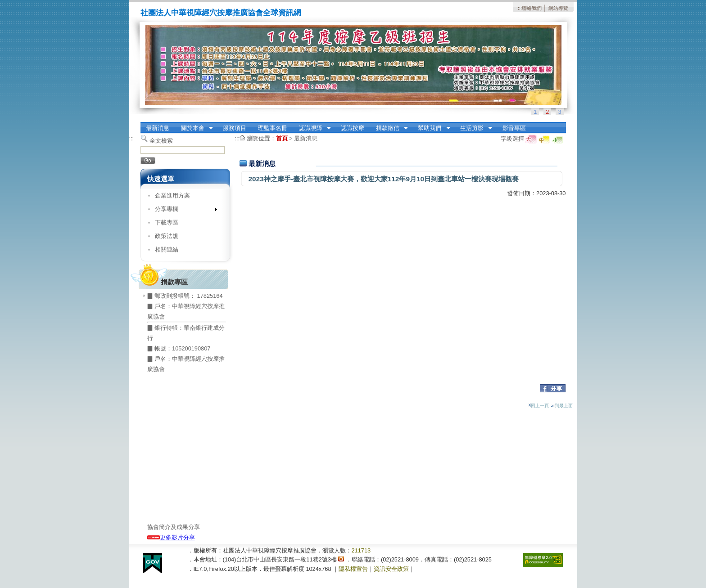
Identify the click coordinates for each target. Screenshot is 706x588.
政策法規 (167, 236)
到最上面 (562, 406)
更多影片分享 (171, 537)
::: (520, 8)
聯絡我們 (532, 8)
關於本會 (194, 128)
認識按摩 (353, 128)
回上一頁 (539, 406)
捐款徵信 (389, 128)
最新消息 (158, 128)
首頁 (282, 138)
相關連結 (167, 249)
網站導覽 (558, 8)
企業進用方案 (172, 195)
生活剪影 (473, 128)
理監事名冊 (273, 128)
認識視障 (312, 128)
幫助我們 (431, 128)
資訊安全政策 (391, 569)
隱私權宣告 (353, 569)
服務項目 (235, 128)
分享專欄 (183, 211)
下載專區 (167, 222)
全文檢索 (161, 141)
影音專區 (514, 128)
